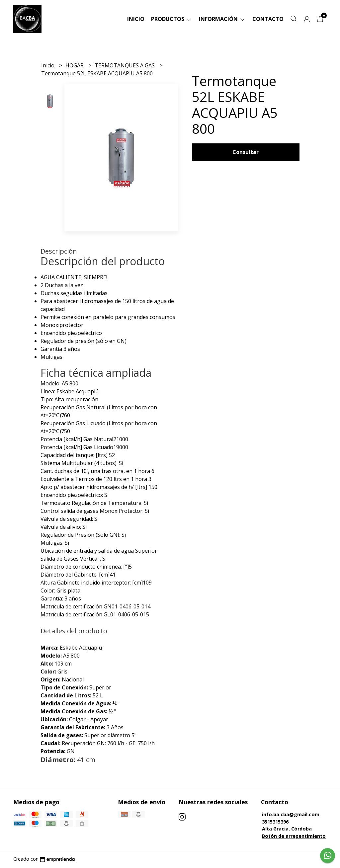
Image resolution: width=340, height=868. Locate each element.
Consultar (246, 152)
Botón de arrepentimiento (294, 836)
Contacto (268, 19)
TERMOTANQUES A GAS (125, 65)
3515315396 (275, 822)
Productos (172, 19)
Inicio (136, 19)
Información (222, 19)
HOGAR (75, 65)
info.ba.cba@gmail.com (291, 814)
